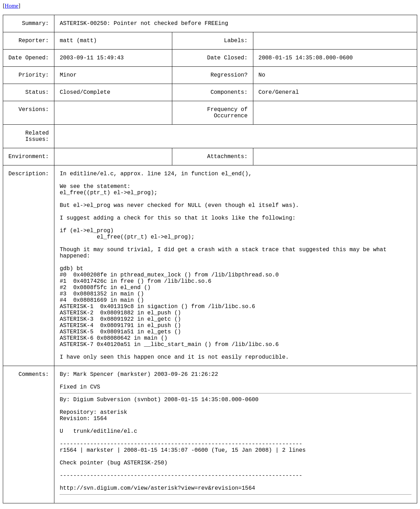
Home (11, 6)
